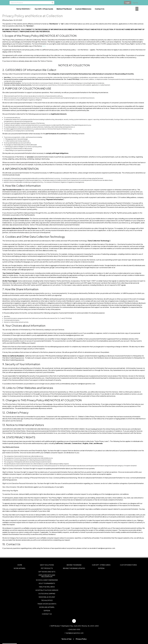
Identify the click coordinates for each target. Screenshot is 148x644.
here (44, 46)
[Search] (53, 3)
